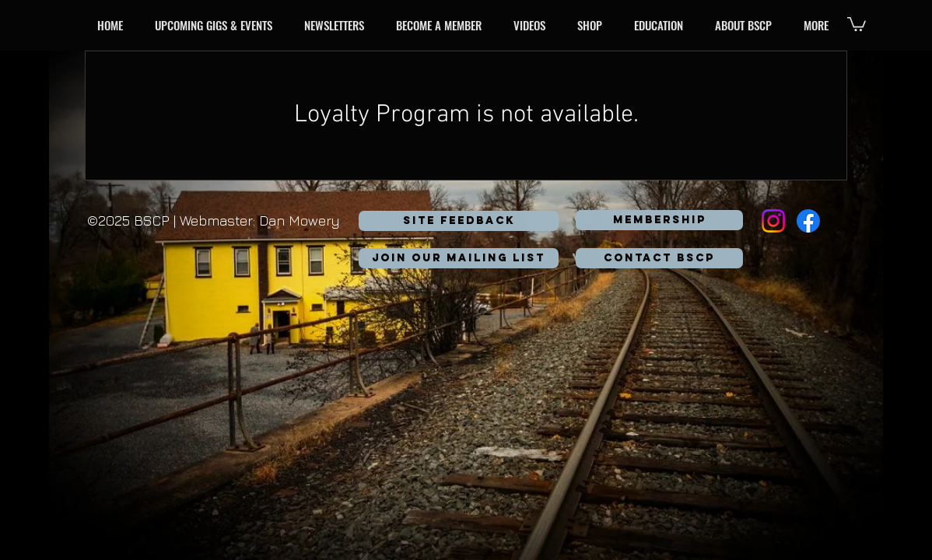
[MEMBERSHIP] (659, 220)
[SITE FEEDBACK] (459, 221)
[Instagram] (773, 221)
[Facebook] (808, 221)
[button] (217, 25)
